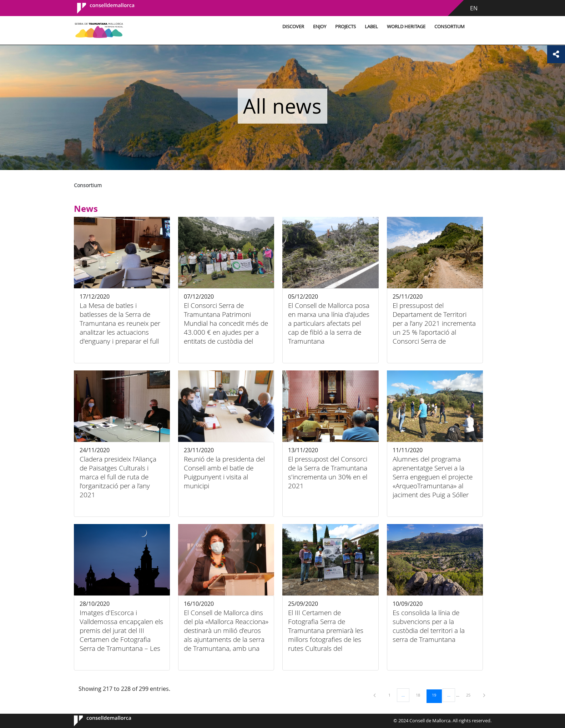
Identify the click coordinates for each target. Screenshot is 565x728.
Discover (293, 27)
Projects (345, 27)
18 (420, 695)
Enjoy (320, 27)
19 (437, 695)
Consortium (450, 27)
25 (471, 695)
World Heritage (406, 27)
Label (371, 27)
